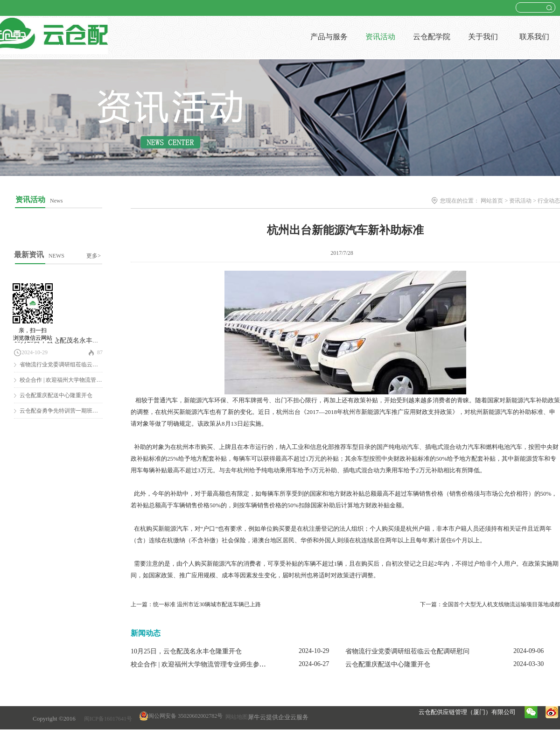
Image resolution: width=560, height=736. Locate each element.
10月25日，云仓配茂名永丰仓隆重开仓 (70, 340)
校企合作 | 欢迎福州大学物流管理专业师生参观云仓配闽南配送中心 (228, 664)
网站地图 (235, 717)
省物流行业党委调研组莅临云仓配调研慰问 (73, 364)
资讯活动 (520, 201)
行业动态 (549, 201)
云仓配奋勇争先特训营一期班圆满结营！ (70, 411)
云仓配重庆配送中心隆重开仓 (56, 395)
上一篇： (196, 604)
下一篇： (490, 604)
